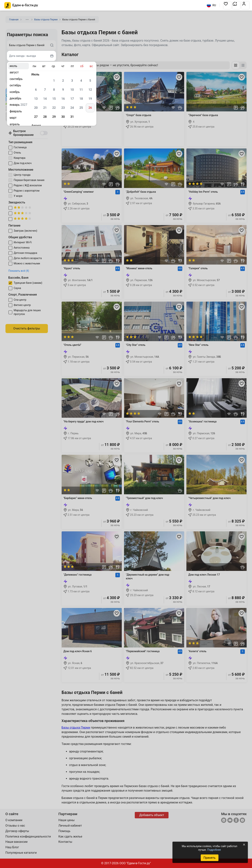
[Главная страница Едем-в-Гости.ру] (21, 5)
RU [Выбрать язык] (211, 5)
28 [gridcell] (45, 117)
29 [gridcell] (54, 117)
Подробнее (214, 850)
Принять (209, 858)
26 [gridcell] (90, 108)
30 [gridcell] (63, 117)
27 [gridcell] (36, 117)
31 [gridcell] (72, 117)
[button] (227, 5)
